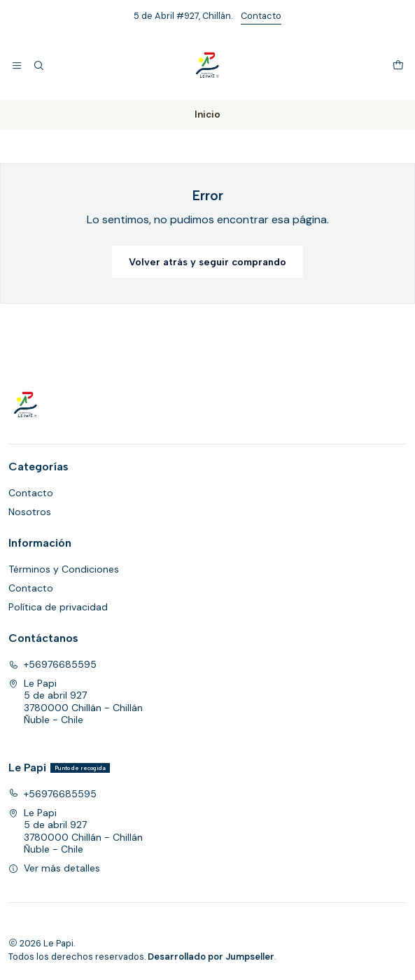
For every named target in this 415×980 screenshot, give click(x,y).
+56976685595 (52, 664)
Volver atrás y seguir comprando (207, 262)
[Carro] (398, 66)
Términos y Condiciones (64, 569)
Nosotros (30, 512)
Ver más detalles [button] (54, 868)
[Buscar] (38, 66)
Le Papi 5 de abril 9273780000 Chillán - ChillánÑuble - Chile (76, 702)
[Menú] (17, 66)
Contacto (261, 16)
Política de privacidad (58, 607)
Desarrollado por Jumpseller (211, 957)
